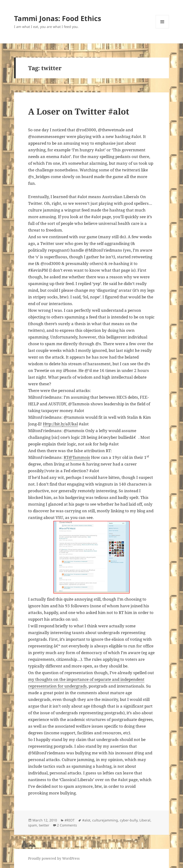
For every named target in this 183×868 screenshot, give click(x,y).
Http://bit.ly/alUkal (60, 424)
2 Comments (67, 825)
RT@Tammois (77, 457)
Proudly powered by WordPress (54, 858)
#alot (86, 820)
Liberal (145, 820)
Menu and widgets (162, 28)
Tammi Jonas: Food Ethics (58, 18)
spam (33, 825)
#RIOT (70, 820)
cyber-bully (129, 820)
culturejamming (105, 820)
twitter (44, 825)
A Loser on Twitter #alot (79, 111)
